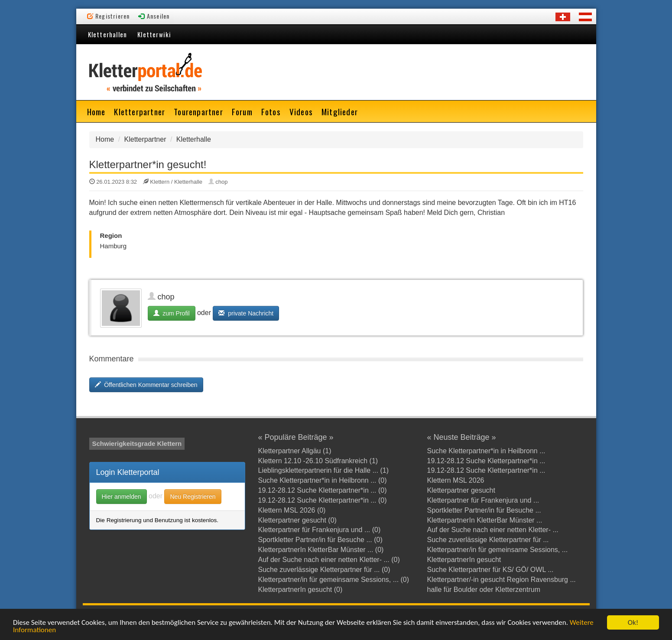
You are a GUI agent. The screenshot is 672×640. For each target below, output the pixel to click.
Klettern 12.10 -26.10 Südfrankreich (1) (318, 461)
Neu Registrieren (193, 497)
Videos (301, 111)
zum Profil (172, 313)
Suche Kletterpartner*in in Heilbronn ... (486, 451)
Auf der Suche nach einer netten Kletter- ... (493, 530)
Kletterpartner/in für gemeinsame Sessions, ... (498, 550)
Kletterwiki (154, 34)
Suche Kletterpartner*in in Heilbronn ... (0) (323, 480)
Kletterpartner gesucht (461, 490)
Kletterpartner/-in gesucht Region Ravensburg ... (502, 580)
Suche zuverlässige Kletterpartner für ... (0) (324, 570)
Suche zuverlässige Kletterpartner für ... (488, 540)
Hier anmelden (122, 497)
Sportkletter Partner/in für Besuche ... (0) (320, 540)
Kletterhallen (108, 34)
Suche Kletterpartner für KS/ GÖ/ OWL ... (490, 570)
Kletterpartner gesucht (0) (297, 520)
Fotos (271, 111)
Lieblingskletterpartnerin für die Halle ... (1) (323, 470)
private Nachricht (246, 313)
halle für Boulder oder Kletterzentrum (484, 590)
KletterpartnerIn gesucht (464, 560)
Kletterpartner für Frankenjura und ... (483, 500)
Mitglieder (340, 111)
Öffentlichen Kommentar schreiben (146, 385)
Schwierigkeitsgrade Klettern (137, 443)
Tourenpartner (198, 111)
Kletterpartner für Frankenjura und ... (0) (320, 530)
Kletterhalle (194, 139)
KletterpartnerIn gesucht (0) (300, 590)
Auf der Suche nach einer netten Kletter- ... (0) (329, 560)
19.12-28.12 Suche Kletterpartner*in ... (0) (323, 490)
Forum (242, 111)
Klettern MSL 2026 (456, 480)
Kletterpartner (140, 111)
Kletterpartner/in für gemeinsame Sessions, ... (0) (334, 580)
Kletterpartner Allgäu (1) (295, 451)
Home (96, 111)
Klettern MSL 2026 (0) (292, 510)
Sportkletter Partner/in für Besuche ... (484, 510)
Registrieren (109, 16)
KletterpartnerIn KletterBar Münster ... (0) (321, 550)
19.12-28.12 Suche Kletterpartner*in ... (486, 461)
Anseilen (154, 16)
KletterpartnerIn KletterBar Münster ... (485, 520)
